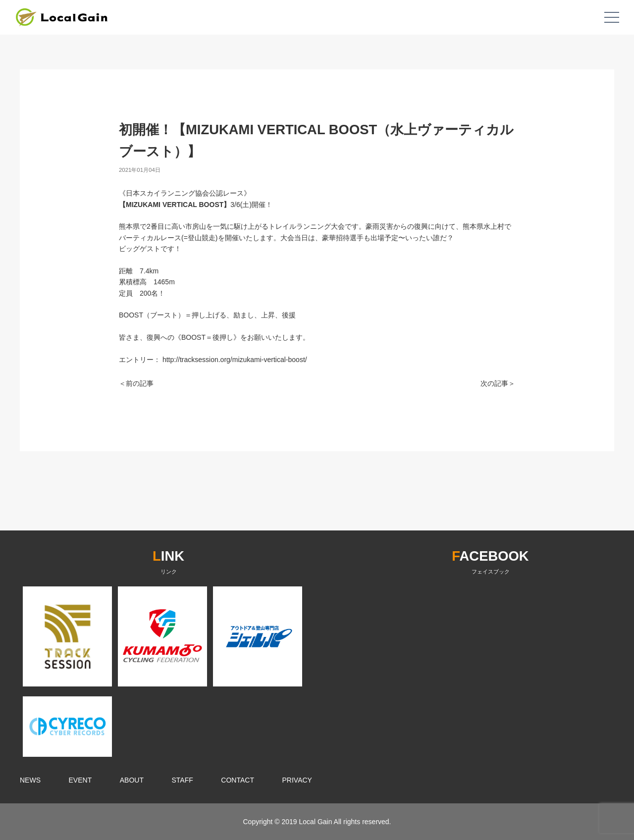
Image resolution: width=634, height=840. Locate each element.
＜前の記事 (136, 383)
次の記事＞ (498, 383)
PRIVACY (297, 780)
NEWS (30, 780)
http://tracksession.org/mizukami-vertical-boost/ (235, 360)
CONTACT (238, 780)
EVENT (80, 780)
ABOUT (132, 780)
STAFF (183, 780)
